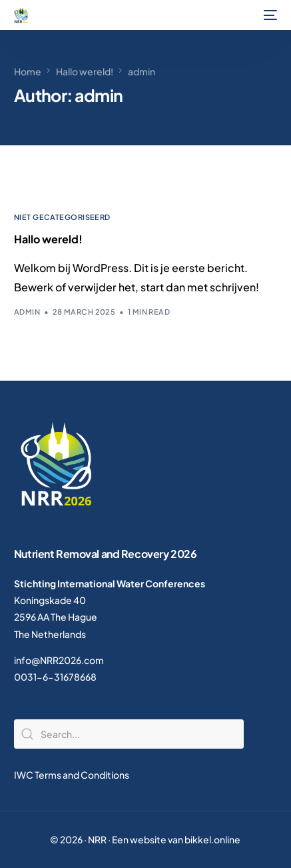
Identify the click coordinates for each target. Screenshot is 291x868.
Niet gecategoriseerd (62, 217)
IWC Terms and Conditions (72, 775)
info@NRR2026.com (59, 660)
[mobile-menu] (269, 15)
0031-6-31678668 (55, 677)
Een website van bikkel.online (176, 839)
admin (27, 312)
